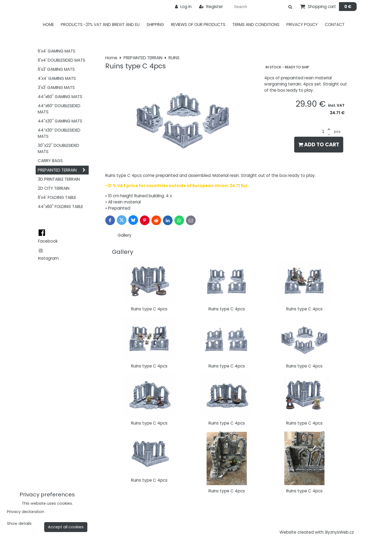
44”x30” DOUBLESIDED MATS (59, 133)
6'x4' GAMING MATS (57, 51)
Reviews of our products (198, 25)
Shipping (155, 25)
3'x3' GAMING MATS (56, 88)
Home (48, 25)
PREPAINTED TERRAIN (63, 170)
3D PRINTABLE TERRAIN (59, 179)
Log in (183, 7)
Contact (335, 25)
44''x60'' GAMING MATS (60, 97)
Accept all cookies (66, 527)
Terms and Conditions (256, 25)
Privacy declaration (26, 512)
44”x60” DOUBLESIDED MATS (59, 109)
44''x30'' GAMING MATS (60, 121)
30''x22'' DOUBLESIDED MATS (59, 148)
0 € (348, 7)
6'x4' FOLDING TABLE (57, 197)
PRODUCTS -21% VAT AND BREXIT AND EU (100, 25)
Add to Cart (319, 145)
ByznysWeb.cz (340, 532)
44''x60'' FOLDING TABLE (60, 207)
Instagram (48, 258)
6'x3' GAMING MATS (56, 69)
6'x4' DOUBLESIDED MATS (61, 60)
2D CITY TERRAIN (54, 188)
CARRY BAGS (50, 161)
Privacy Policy (302, 25)
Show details (19, 524)
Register (211, 7)
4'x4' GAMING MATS (57, 78)
